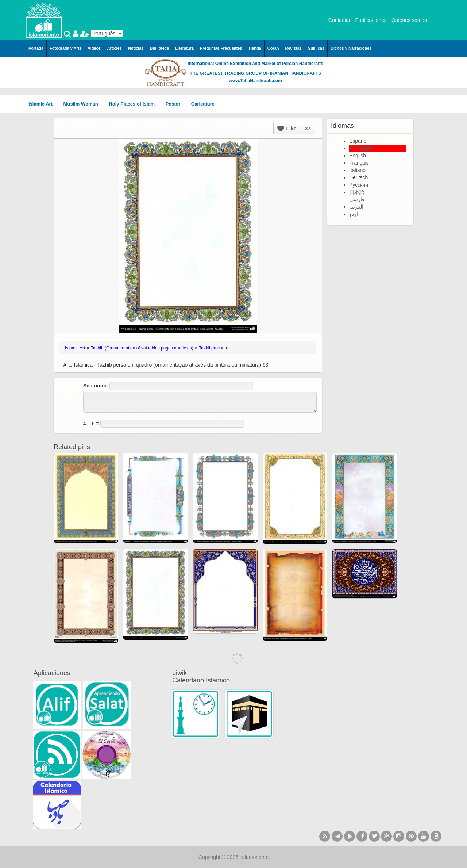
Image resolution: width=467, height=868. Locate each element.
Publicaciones (371, 20)
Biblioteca (160, 48)
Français (359, 163)
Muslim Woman (83, 104)
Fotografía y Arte (66, 48)
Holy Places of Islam (134, 104)
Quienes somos (409, 20)
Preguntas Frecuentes (221, 48)
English (358, 156)
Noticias (136, 48)
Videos (94, 48)
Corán (273, 48)
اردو (354, 214)
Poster (175, 104)
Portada (36, 48)
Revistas (294, 48)
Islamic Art (43, 104)
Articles (114, 48)
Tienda (254, 48)
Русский (359, 185)
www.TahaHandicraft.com (255, 81)
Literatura (184, 48)
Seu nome (95, 386)
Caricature (203, 104)
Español (358, 141)
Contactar (339, 20)
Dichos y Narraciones (351, 48)
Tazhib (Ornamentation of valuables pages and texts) (142, 348)
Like (294, 129)
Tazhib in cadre (214, 348)
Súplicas (316, 48)
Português (361, 148)
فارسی (357, 199)
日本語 (357, 192)
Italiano (357, 170)
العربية (356, 207)
